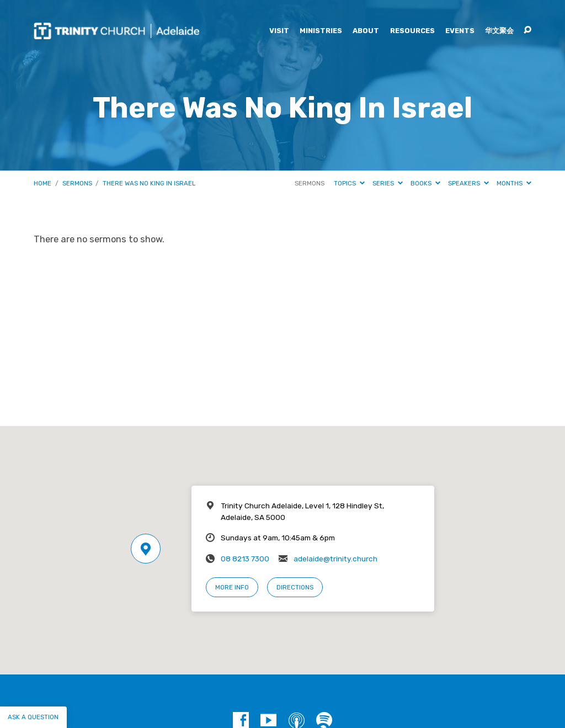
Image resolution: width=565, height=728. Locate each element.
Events (460, 31)
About (366, 31)
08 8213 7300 (245, 559)
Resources (412, 31)
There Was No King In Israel (149, 183)
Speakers (468, 183)
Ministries (321, 31)
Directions (295, 587)
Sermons (77, 183)
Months (514, 183)
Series (388, 183)
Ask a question (33, 717)
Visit (279, 31)
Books (425, 183)
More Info (232, 587)
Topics (349, 183)
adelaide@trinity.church (335, 559)
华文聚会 (499, 31)
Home (42, 183)
